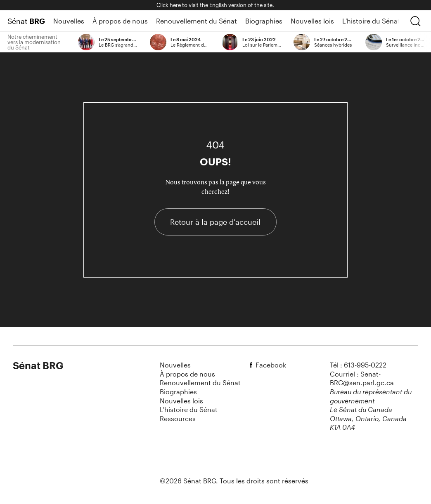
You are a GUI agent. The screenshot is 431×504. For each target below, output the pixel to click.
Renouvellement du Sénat (197, 21)
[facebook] (252, 365)
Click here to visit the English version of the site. (215, 5)
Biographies (264, 21)
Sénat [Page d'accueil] (26, 21)
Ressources (178, 418)
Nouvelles (69, 21)
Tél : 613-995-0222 (358, 365)
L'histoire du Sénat (371, 21)
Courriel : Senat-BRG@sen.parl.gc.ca (362, 378)
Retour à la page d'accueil (215, 222)
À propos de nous (120, 21)
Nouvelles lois (312, 21)
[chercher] (415, 21)
